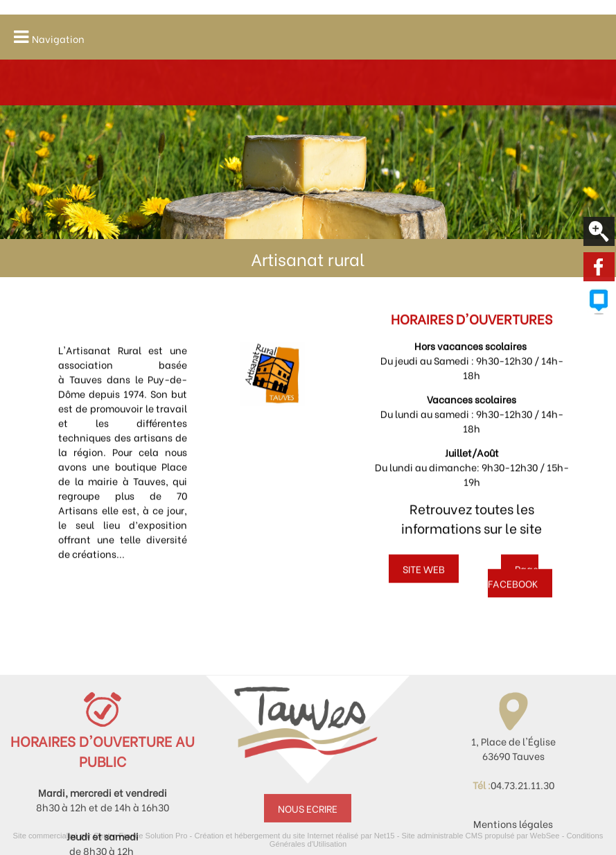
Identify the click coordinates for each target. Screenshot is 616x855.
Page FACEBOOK (513, 582)
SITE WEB (424, 575)
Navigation (58, 38)
